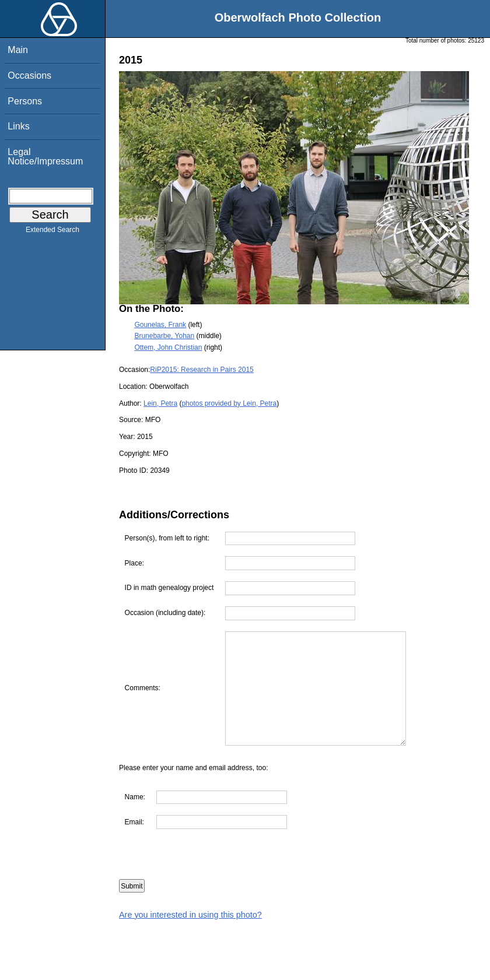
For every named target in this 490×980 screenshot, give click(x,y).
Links (18, 126)
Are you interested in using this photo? (190, 915)
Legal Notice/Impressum (45, 157)
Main (18, 50)
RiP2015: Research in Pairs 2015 (202, 370)
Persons (25, 101)
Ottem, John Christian (168, 347)
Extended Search (52, 232)
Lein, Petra (160, 403)
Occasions (29, 75)
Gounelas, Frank (160, 325)
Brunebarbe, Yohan (164, 336)
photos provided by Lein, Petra (229, 403)
